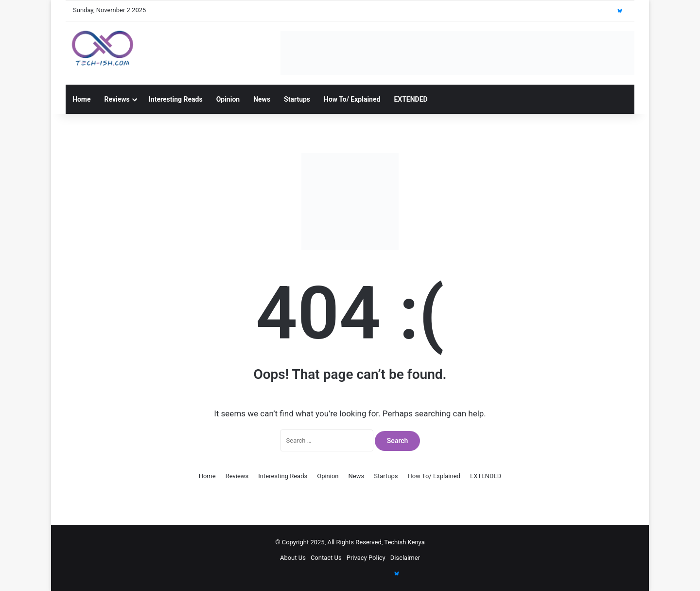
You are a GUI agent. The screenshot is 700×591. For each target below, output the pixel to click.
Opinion (228, 99)
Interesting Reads (176, 99)
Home (81, 99)
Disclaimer (405, 558)
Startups (297, 99)
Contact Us (326, 558)
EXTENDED (411, 99)
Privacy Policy (366, 558)
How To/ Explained (352, 99)
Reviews (117, 99)
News (262, 99)
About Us (293, 558)
